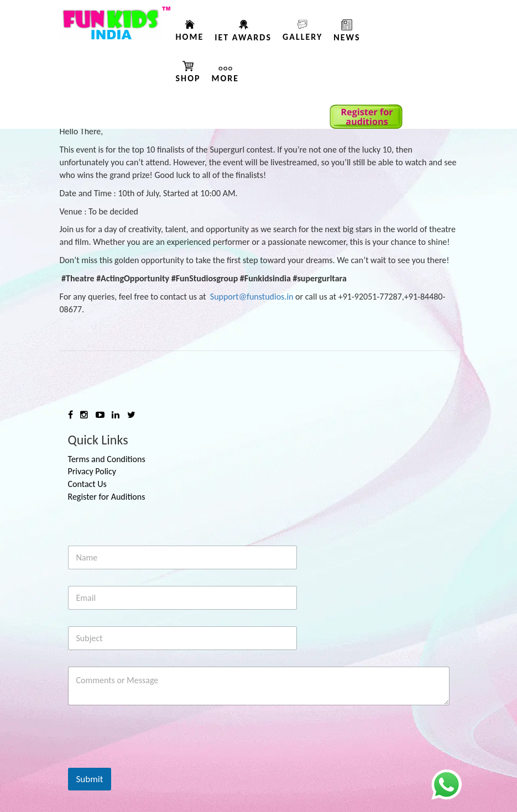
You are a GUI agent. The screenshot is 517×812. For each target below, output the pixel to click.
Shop (188, 78)
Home (190, 37)
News (347, 37)
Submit (90, 779)
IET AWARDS (243, 37)
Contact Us (87, 484)
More (226, 78)
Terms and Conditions (107, 459)
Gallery (302, 37)
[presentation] (152, 761)
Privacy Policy (92, 471)
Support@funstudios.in (252, 297)
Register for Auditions (107, 497)
